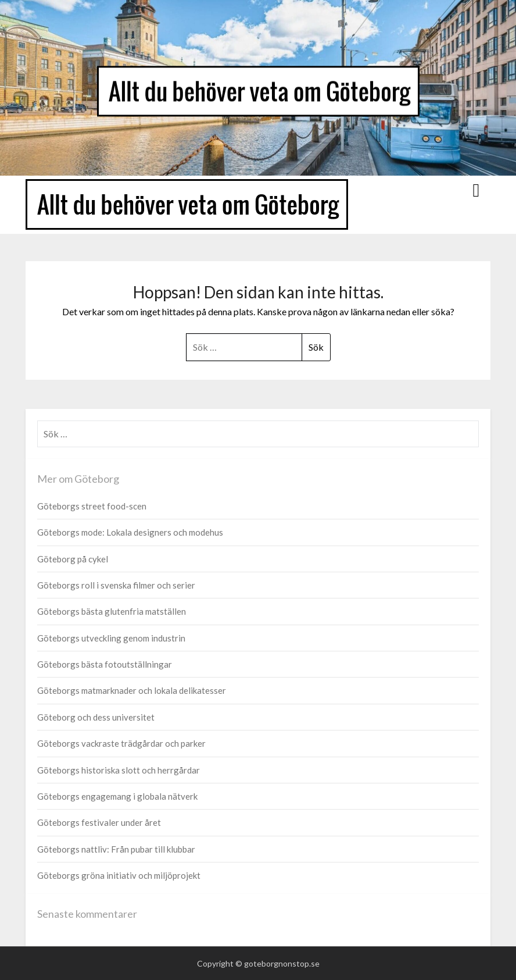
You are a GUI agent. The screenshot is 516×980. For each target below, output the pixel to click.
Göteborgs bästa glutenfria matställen (112, 611)
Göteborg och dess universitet (96, 717)
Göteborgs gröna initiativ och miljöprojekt (119, 875)
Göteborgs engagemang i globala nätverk (117, 796)
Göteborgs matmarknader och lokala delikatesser (132, 690)
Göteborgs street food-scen (92, 506)
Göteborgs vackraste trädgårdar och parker (121, 743)
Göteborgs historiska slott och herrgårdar (119, 770)
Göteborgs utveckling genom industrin (111, 638)
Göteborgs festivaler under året (99, 822)
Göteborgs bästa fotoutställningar (105, 664)
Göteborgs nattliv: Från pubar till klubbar (116, 849)
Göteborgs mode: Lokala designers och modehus (130, 532)
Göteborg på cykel (73, 559)
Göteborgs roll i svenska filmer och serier (116, 585)
